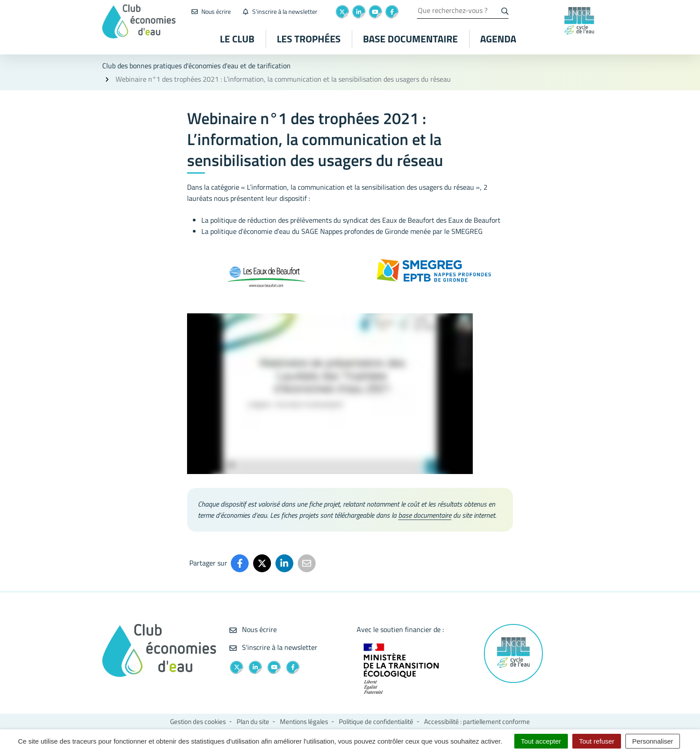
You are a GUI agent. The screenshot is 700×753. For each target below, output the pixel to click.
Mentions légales (304, 722)
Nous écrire (253, 629)
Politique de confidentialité (376, 722)
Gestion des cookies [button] (198, 722)
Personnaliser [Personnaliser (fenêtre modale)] (653, 741)
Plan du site (253, 722)
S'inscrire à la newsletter (273, 647)
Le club (237, 39)
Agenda (498, 39)
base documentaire (425, 515)
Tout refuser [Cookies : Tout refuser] (597, 741)
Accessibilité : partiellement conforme (477, 722)
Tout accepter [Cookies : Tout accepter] (541, 741)
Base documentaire (410, 39)
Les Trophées (309, 39)
